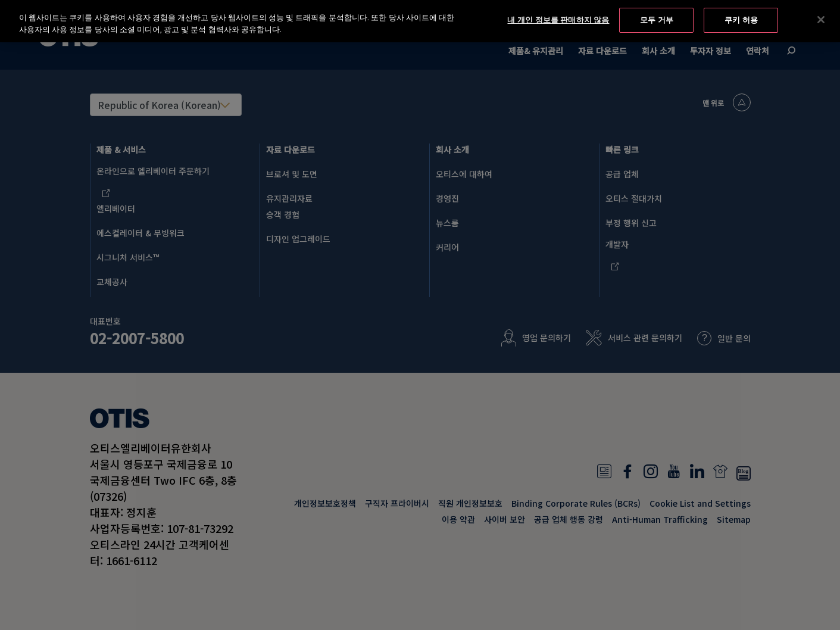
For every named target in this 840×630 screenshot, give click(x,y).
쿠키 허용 (741, 19)
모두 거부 (657, 19)
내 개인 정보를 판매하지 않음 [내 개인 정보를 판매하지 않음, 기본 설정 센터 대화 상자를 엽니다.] (558, 19)
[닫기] (821, 19)
